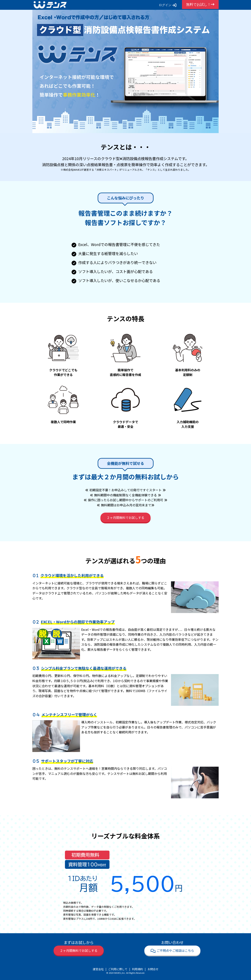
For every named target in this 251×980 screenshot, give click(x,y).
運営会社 (98, 969)
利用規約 (137, 969)
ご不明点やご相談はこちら (172, 950)
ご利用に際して (118, 969)
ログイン (168, 5)
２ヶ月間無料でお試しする (125, 517)
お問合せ (153, 969)
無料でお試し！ (200, 5)
